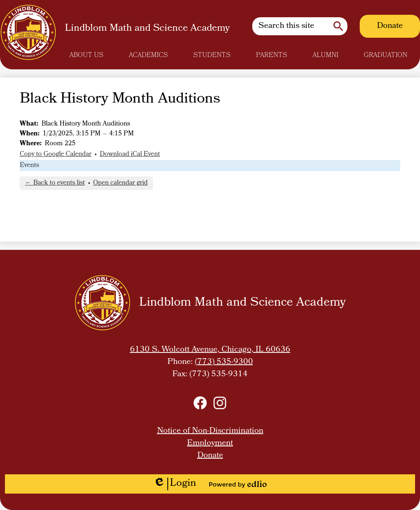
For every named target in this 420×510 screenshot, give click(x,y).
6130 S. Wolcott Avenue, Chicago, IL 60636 (210, 350)
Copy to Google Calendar (56, 154)
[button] (86, 55)
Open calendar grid (120, 183)
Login (175, 484)
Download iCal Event (130, 154)
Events (29, 166)
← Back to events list (55, 183)
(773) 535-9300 (224, 362)
